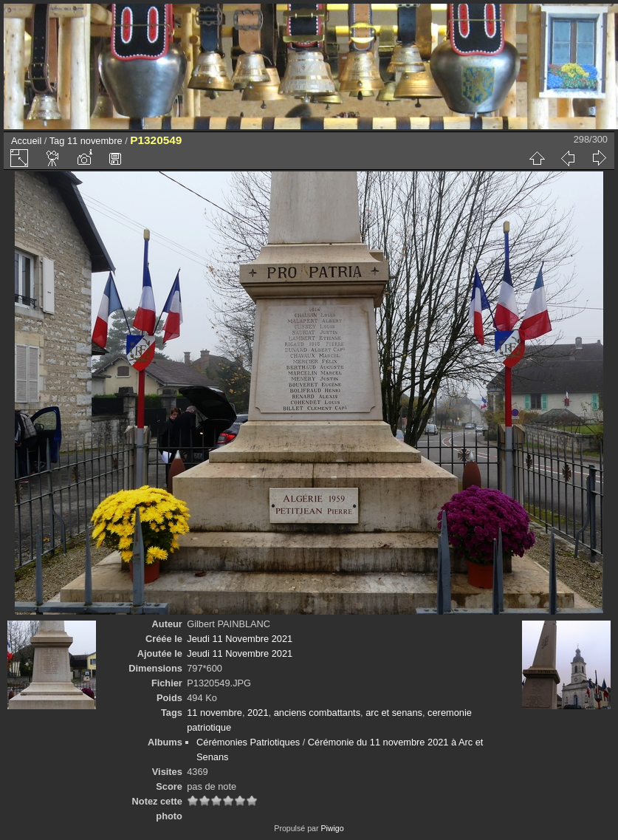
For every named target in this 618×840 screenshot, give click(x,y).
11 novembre (95, 141)
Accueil (26, 141)
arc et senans (394, 713)
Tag (57, 141)
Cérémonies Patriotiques (248, 742)
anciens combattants (317, 713)
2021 (258, 713)
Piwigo (332, 828)
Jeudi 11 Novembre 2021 (240, 639)
